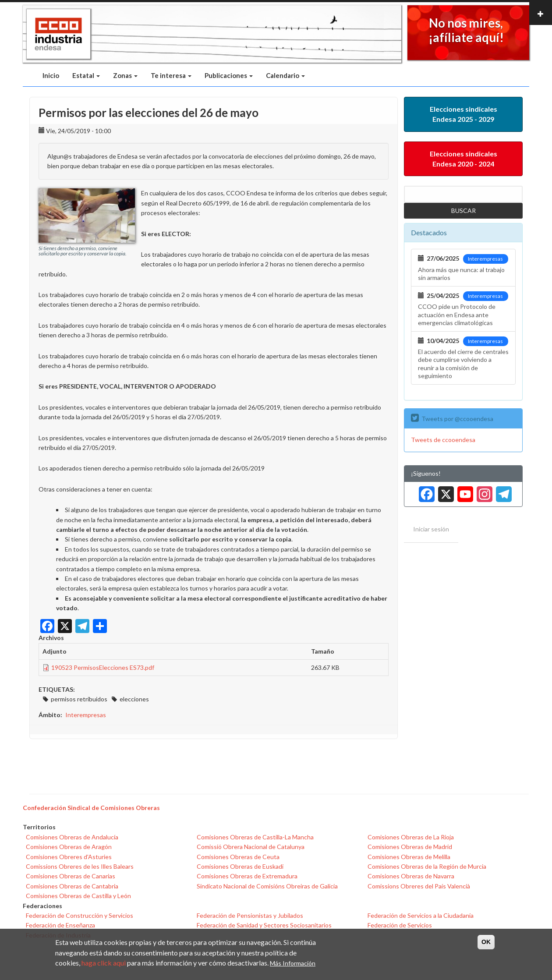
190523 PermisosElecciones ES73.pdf (103, 667)
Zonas (125, 75)
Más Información (293, 963)
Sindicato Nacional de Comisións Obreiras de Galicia (267, 886)
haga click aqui (104, 963)
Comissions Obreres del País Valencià (419, 886)
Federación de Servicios (400, 925)
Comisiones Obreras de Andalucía (72, 837)
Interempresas (86, 715)
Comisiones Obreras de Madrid (410, 847)
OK (486, 942)
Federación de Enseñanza (60, 925)
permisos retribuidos (79, 699)
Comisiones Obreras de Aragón (69, 847)
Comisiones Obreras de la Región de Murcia (427, 866)
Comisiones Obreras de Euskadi (240, 866)
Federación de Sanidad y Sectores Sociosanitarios (264, 925)
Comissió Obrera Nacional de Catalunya (251, 847)
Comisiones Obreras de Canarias (71, 876)
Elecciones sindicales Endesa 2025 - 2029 (464, 114)
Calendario (285, 75)
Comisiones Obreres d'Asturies (69, 857)
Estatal (86, 75)
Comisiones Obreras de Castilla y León (78, 896)
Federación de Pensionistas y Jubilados (250, 915)
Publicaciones (229, 75)
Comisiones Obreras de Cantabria (72, 886)
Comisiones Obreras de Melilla (409, 857)
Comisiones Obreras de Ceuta (238, 857)
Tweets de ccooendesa (443, 440)
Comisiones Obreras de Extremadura (247, 876)
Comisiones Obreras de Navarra (411, 876)
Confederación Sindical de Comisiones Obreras (91, 808)
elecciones (134, 699)
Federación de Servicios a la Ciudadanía (421, 915)
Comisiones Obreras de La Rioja (411, 837)
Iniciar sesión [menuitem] (431, 529)
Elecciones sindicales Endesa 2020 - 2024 (464, 159)
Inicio (51, 75)
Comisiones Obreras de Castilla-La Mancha (255, 837)
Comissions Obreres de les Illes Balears (80, 866)
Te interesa (171, 75)
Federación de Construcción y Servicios (80, 915)
